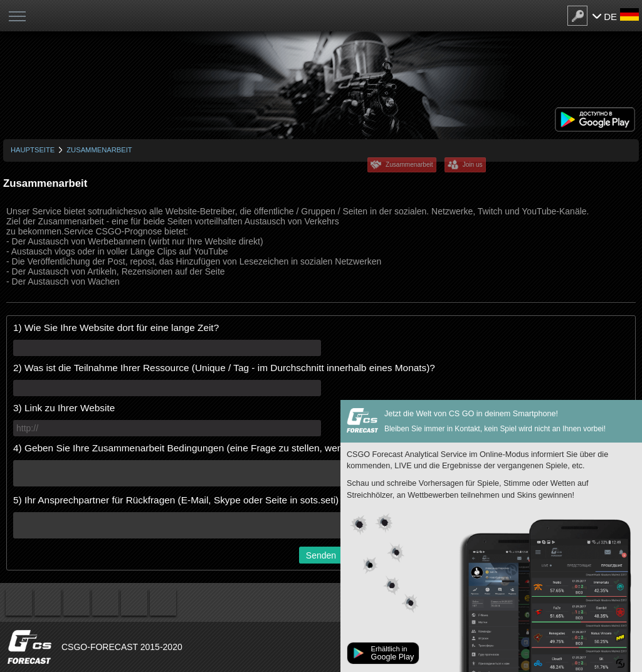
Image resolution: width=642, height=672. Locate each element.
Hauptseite (33, 150)
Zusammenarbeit (409, 165)
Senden (321, 555)
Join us (473, 165)
